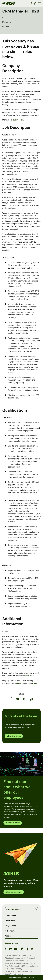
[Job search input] (21, 909)
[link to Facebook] (28, 949)
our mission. (18, 120)
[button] (31, 3)
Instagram (32, 683)
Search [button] (36, 909)
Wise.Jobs (29, 676)
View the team (14, 736)
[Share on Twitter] (24, 699)
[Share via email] (31, 699)
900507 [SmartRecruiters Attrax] (21, 966)
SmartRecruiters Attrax (15, 974)
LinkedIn (20, 683)
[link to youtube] (16, 949)
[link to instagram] (6, 949)
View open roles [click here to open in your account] (14, 892)
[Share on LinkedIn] (17, 699)
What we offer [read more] (13, 823)
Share (22, 694)
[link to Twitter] (32, 949)
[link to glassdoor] (22, 949)
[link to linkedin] (11, 949)
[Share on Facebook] (11, 699)
